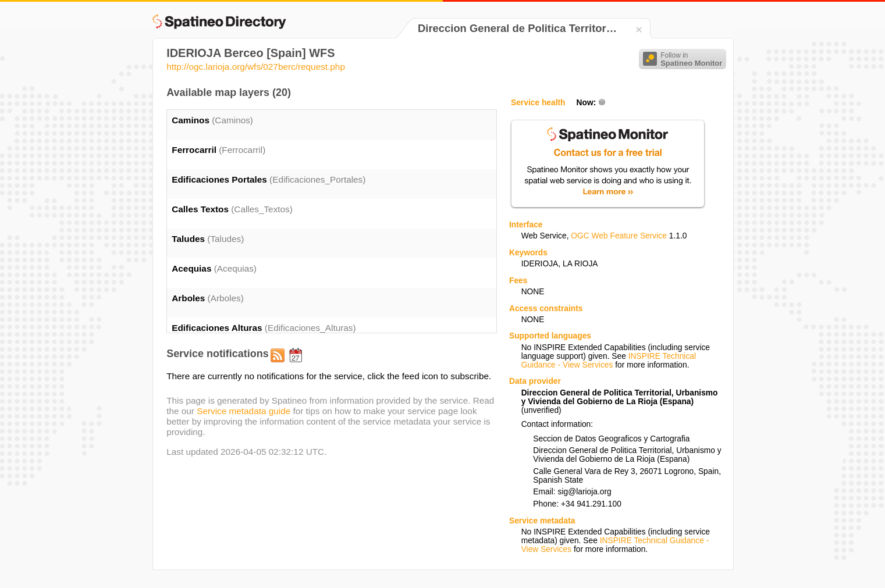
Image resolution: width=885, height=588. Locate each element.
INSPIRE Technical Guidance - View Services (609, 361)
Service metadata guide (244, 411)
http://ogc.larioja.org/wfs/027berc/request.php (256, 67)
